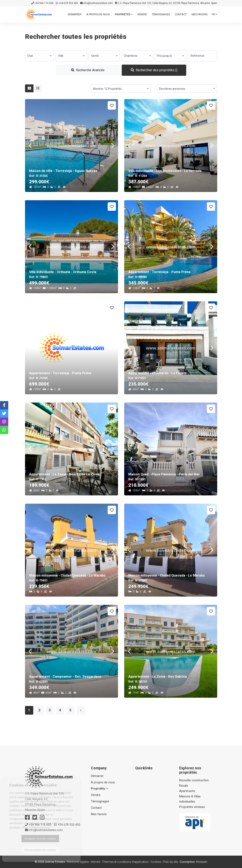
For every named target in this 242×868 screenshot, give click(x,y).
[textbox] (40, 56)
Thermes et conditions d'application (125, 862)
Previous (30, 146)
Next (113, 146)
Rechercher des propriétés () (154, 70)
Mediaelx (202, 862)
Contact (181, 14)
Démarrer (75, 14)
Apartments (187, 791)
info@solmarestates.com (97, 3)
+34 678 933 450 (67, 3)
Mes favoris (200, 14)
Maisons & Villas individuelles (190, 799)
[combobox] (40, 56)
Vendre (142, 14)
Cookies (156, 862)
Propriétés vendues (192, 807)
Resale (184, 786)
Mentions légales (78, 862)
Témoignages (161, 14)
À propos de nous (98, 14)
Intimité (95, 862)
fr (215, 14)
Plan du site (170, 862)
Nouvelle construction (194, 780)
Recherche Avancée (88, 70)
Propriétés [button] (124, 14)
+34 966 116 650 (42, 3)
